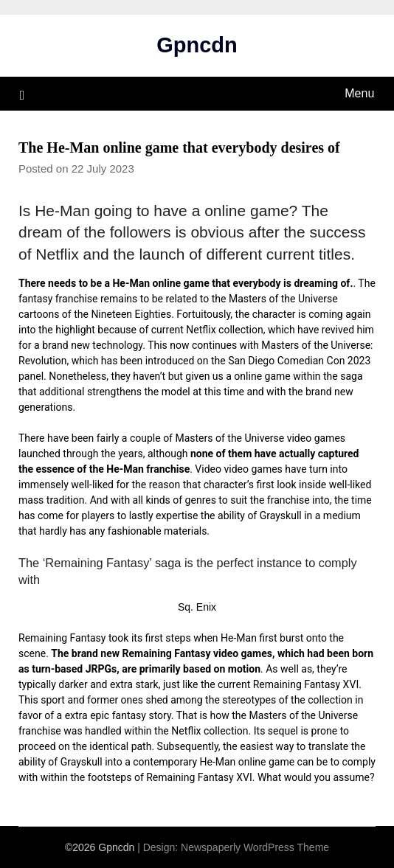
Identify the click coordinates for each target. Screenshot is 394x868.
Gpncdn (197, 45)
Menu (359, 93)
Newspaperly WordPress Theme (255, 847)
